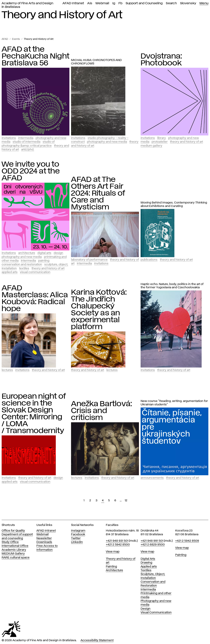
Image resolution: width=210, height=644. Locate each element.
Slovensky (188, 3)
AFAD (5, 39)
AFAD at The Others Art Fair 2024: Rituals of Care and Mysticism (98, 193)
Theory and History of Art (39, 39)
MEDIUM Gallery (13, 554)
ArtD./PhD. (28, 150)
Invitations (9, 138)
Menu (204, 3)
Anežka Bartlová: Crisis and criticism (101, 411)
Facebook (78, 534)
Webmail (102, 3)
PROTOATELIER (160, 142)
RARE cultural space (16, 558)
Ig (114, 3)
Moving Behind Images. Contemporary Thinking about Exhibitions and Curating (174, 204)
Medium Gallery (151, 146)
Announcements (152, 478)
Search (171, 3)
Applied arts (149, 567)
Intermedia (26, 138)
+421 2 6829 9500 (153, 545)
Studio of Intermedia (26, 142)
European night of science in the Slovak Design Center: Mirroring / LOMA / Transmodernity (34, 414)
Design (58, 253)
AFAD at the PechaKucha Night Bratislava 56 (36, 56)
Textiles (24, 268)
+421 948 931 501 (117, 541)
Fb (120, 3)
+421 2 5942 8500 (118, 545)
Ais (90, 3)
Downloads (44, 542)
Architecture (27, 253)
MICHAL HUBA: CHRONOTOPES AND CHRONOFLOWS (96, 62)
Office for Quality (13, 531)
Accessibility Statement (97, 640)
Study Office (10, 542)
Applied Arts (10, 272)
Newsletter (44, 538)
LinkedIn (77, 542)
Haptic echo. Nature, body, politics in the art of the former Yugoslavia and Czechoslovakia (172, 286)
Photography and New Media (107, 142)
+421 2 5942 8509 (187, 541)
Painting (44, 261)
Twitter (76, 538)
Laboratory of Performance (89, 260)
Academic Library (14, 550)
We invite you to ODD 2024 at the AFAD (31, 171)
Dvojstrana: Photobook (161, 60)
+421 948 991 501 (152, 541)
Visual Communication (35, 272)
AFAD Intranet (73, 3)
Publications (149, 260)
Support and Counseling (144, 3)
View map (113, 552)
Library (162, 138)
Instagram (78, 531)
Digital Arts (44, 253)
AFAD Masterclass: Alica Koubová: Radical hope (35, 298)
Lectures (7, 370)
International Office (15, 546)
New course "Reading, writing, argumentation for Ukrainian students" (174, 403)
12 (126, 501)
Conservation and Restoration (22, 265)
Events (16, 39)
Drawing (146, 563)
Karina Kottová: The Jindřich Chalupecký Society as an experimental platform (99, 310)
